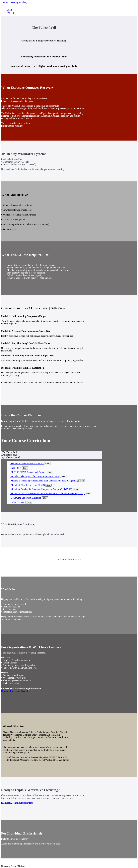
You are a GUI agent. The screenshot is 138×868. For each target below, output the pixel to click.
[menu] (69, 11)
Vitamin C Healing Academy (14, 2)
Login (10, 10)
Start (47, 464)
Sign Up (11, 12)
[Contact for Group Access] (14, 691)
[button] (2, 6)
